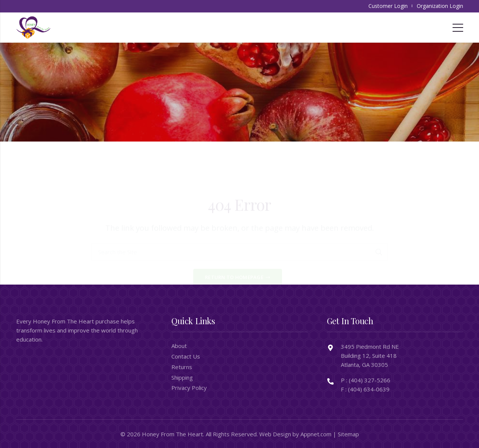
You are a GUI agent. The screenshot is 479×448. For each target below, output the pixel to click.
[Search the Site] (239, 222)
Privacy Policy (189, 388)
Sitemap (348, 434)
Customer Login (388, 6)
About (179, 346)
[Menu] (458, 28)
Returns (182, 367)
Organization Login (440, 6)
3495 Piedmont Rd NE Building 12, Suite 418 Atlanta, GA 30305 (370, 356)
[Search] (379, 222)
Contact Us (186, 356)
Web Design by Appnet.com (295, 434)
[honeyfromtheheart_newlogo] (34, 28)
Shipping (182, 377)
